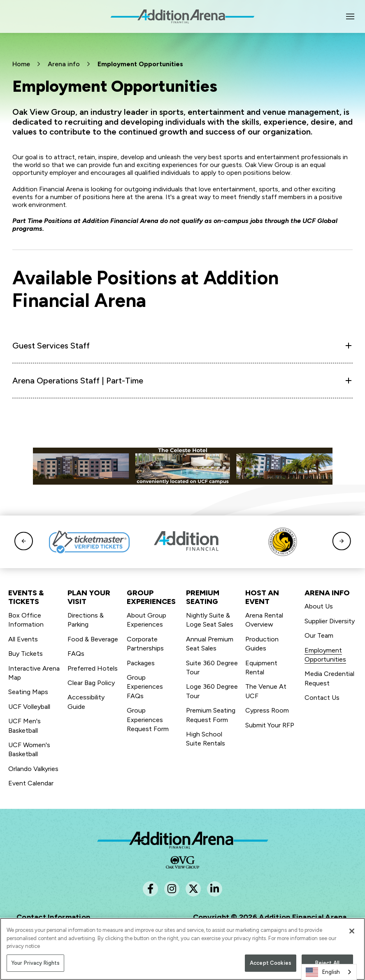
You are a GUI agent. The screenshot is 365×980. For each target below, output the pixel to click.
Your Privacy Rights (35, 965)
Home (21, 64)
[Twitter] (193, 889)
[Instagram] (172, 889)
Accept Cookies (271, 965)
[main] (182, 224)
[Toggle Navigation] (351, 16)
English (323, 972)
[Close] (352, 934)
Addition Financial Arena (183, 840)
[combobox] (329, 972)
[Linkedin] (215, 889)
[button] (24, 542)
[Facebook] (150, 889)
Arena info (64, 64)
